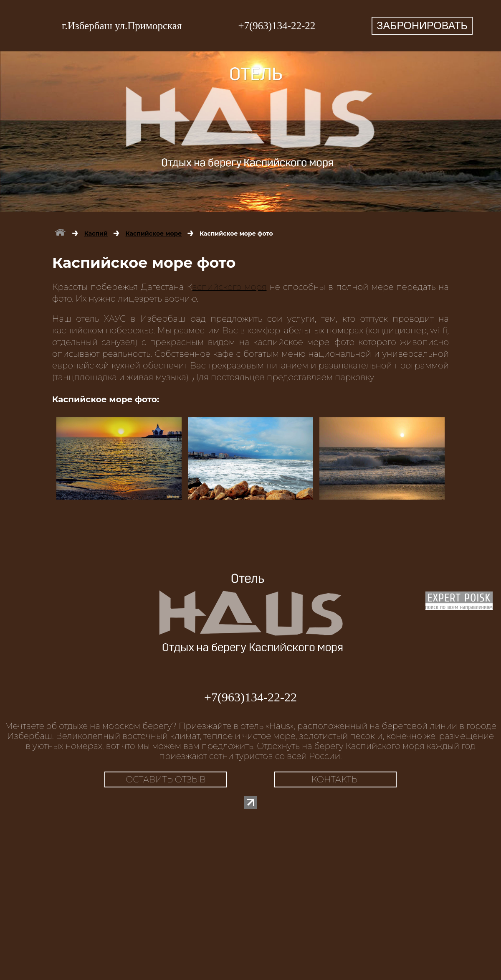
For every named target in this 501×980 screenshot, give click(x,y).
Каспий (96, 234)
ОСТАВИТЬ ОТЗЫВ (166, 779)
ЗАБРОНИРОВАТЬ (422, 25)
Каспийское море (154, 234)
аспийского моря (230, 287)
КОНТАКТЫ (335, 779)
